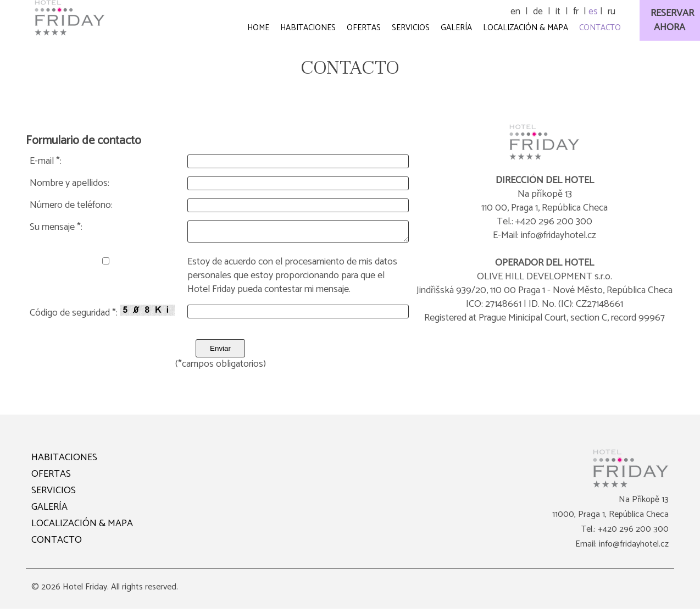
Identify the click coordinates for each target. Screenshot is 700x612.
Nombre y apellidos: (70, 183)
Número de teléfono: (71, 205)
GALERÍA (49, 510)
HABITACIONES (64, 461)
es (593, 12)
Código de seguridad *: (102, 316)
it (558, 12)
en (515, 12)
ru (612, 12)
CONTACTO (57, 543)
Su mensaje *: (56, 227)
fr (576, 12)
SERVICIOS (54, 494)
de (538, 12)
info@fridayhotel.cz (634, 547)
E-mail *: (46, 161)
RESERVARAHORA (672, 20)
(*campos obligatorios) (221, 368)
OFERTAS (51, 477)
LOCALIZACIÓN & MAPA (82, 527)
